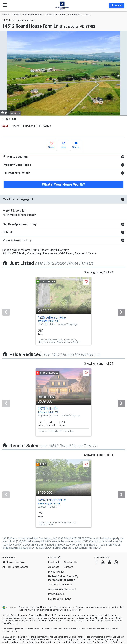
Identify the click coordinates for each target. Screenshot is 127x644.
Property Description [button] (17, 165)
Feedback (54, 562)
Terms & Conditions (60, 585)
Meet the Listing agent (18, 199)
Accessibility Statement (62, 589)
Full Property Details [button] (16, 173)
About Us (54, 567)
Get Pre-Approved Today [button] (19, 224)
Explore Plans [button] (76, 610)
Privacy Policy (56, 572)
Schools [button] (8, 232)
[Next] (121, 312)
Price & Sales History (17, 240)
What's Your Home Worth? (63, 184)
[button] (117, 6)
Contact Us (71, 562)
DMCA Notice (56, 594)
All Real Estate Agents (15, 567)
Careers (68, 567)
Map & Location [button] (15, 157)
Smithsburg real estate (15, 548)
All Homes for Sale (14, 562)
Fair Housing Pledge (60, 599)
